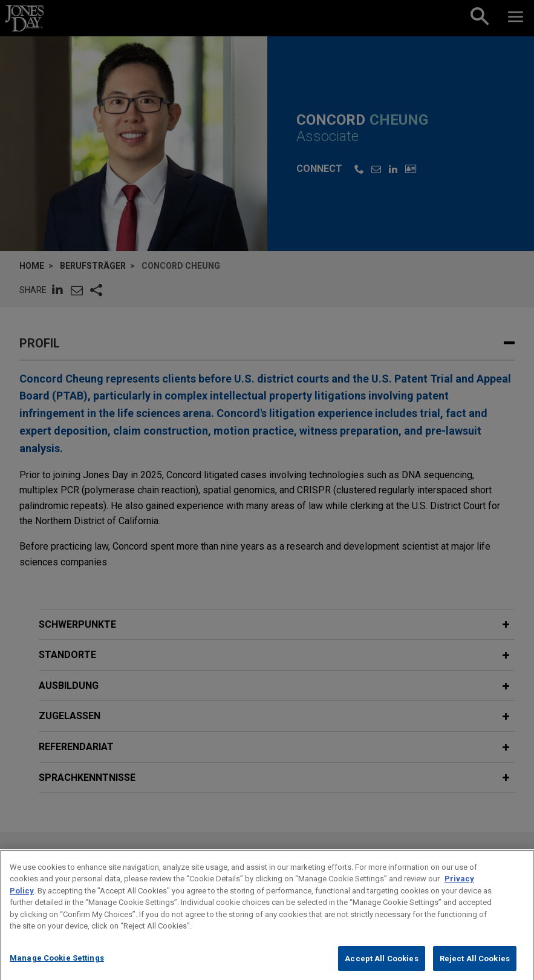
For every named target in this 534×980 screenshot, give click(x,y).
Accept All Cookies (381, 967)
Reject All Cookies (475, 967)
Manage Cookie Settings (57, 966)
